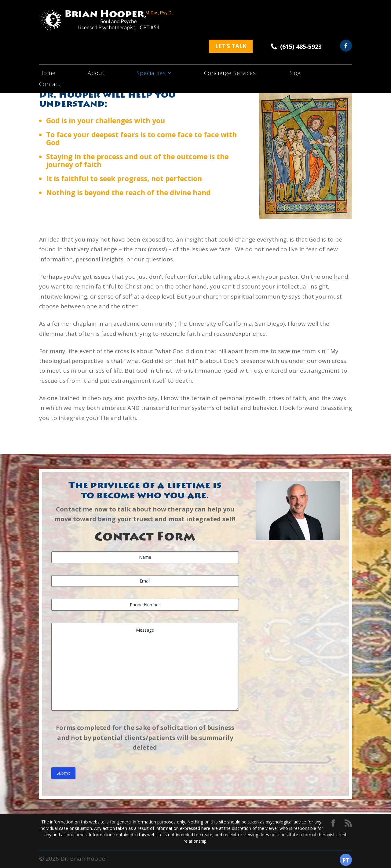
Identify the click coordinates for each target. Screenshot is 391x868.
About (96, 44)
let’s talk (231, 13)
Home (47, 44)
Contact (50, 55)
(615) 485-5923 (301, 13)
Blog (294, 44)
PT (346, 860)
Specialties (151, 44)
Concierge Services (230, 44)
